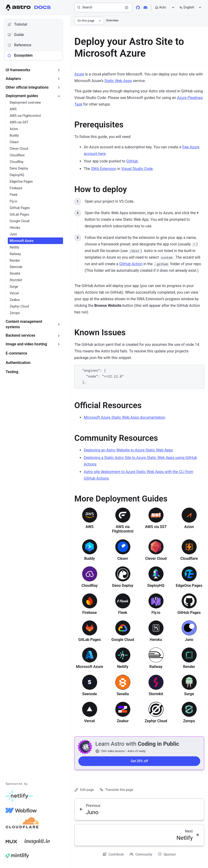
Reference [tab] (19, 45)
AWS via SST (156, 527)
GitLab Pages (90, 640)
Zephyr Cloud (156, 721)
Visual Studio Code (137, 169)
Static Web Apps (118, 81)
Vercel (90, 721)
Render (189, 667)
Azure (79, 74)
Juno (189, 640)
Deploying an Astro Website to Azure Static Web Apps (128, 450)
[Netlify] (19, 796)
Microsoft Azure (90, 667)
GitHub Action (131, 264)
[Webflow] (21, 810)
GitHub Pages (189, 613)
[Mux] (11, 841)
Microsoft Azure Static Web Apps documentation (124, 417)
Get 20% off (139, 761)
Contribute (113, 854)
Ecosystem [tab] (20, 55)
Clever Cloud (156, 558)
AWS (89, 527)
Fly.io (156, 613)
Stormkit (156, 694)
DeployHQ (156, 586)
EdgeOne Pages (189, 586)
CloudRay (89, 586)
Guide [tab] (16, 35)
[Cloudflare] (23, 825)
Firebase (90, 613)
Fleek (123, 613)
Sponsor (167, 854)
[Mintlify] (17, 856)
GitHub (132, 161)
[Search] (103, 8)
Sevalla (123, 694)
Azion (189, 527)
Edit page (84, 790)
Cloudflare (189, 558)
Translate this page (116, 790)
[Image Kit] (37, 841)
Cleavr (123, 558)
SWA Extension (104, 169)
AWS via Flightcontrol (123, 529)
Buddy (90, 558)
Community (141, 854)
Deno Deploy (123, 586)
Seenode (90, 694)
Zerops (189, 721)
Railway (156, 667)
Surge (189, 694)
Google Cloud (123, 640)
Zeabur (123, 721)
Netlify (123, 667)
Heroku (156, 640)
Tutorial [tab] (17, 24)
